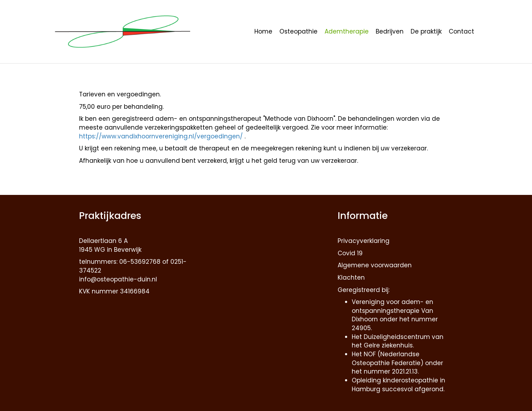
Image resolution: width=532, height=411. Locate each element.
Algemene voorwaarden (375, 265)
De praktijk (426, 31)
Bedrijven (390, 31)
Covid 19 (350, 253)
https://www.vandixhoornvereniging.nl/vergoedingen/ (162, 136)
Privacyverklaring (364, 241)
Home (263, 31)
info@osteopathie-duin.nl (118, 279)
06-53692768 (140, 262)
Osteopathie (298, 31)
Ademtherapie (347, 31)
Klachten (351, 278)
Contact (461, 31)
